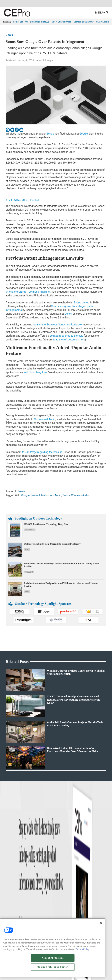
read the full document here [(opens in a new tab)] (69, 340)
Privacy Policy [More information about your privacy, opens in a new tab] (83, 949)
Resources (30, 530)
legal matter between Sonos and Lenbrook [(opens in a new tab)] (57, 325)
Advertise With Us (11, 909)
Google (25, 495)
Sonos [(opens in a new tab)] (50, 134)
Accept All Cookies (53, 958)
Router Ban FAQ (20, 22)
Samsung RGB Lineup (84, 22)
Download (34, 200)
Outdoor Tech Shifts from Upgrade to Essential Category (52, 544)
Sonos (66, 495)
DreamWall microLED (40, 22)
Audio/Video (61, 882)
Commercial (61, 874)
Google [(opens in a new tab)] (84, 134)
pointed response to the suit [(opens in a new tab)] (66, 336)
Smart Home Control (65, 878)
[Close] (101, 923)
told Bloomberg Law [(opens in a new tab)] (35, 372)
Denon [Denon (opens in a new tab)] (69, 314)
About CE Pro (9, 913)
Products (7, 878)
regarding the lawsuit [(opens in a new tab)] (49, 452)
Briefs (5, 874)
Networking (61, 869)
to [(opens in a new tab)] (23, 452)
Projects (29, 572)
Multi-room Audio (51, 495)
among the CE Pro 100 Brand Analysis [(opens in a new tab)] (28, 292)
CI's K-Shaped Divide (62, 22)
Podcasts (7, 894)
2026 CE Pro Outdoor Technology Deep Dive (46, 524)
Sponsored (7, 890)
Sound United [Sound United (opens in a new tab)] (82, 303)
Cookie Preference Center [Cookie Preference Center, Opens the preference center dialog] (53, 967)
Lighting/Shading (64, 886)
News (9, 35)
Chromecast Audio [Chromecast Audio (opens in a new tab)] (45, 419)
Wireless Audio (80, 495)
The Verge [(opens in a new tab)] (31, 452)
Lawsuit (35, 495)
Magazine (7, 918)
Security (59, 890)
